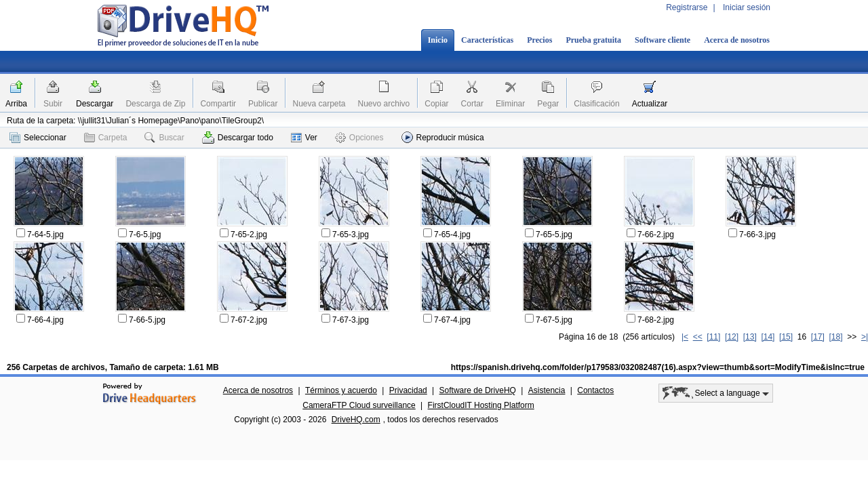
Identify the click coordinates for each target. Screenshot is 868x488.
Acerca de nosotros (737, 40)
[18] (836, 337)
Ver (304, 138)
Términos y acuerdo (341, 390)
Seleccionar (38, 138)
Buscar (164, 138)
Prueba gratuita (593, 40)
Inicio (438, 40)
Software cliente (663, 40)
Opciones (359, 138)
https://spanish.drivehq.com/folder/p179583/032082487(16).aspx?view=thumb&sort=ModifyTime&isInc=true (658, 367)
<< (698, 337)
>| (865, 337)
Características (487, 40)
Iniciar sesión (747, 7)
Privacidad (408, 390)
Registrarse (687, 7)
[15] (786, 337)
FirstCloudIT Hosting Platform (481, 405)
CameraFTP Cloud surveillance (359, 405)
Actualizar (650, 104)
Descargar (95, 104)
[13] (750, 337)
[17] (818, 337)
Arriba (16, 104)
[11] (713, 337)
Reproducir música (443, 137)
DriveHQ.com (356, 420)
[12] (732, 337)
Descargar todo (238, 138)
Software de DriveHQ (478, 390)
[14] (768, 337)
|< (685, 337)
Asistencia (547, 390)
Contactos (595, 390)
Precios (539, 40)
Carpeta (106, 138)
